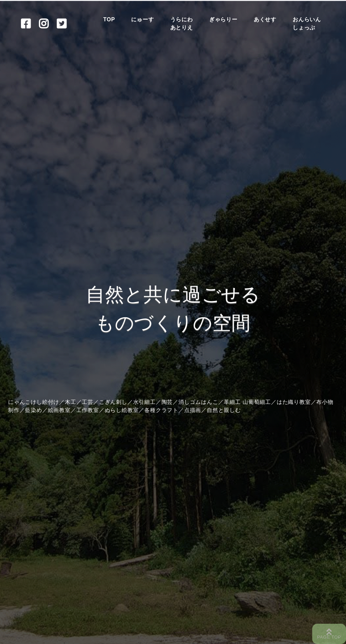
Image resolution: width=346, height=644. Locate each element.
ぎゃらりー (223, 19)
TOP (109, 19)
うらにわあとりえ (182, 24)
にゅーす (142, 19)
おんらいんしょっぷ (307, 24)
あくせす (265, 19)
